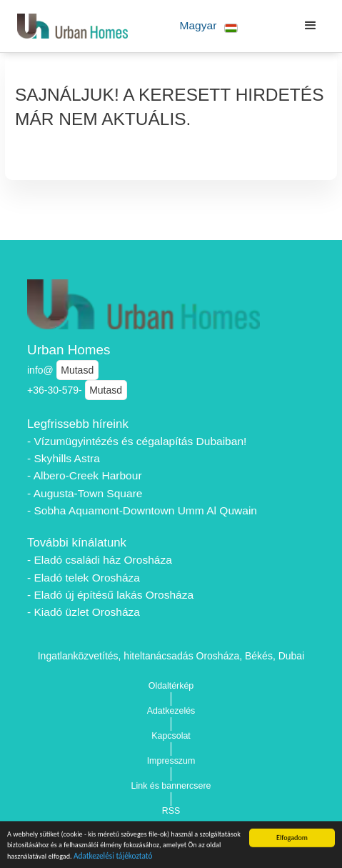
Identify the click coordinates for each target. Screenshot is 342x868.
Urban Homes (69, 350)
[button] (209, 26)
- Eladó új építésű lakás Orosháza (110, 595)
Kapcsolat (171, 736)
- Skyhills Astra (64, 458)
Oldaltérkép (171, 686)
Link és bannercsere (171, 786)
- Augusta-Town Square (85, 493)
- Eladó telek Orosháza (84, 578)
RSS (171, 811)
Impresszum (171, 761)
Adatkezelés (171, 711)
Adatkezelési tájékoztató (113, 858)
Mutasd (77, 370)
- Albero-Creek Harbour (85, 475)
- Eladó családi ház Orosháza (100, 560)
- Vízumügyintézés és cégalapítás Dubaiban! (137, 441)
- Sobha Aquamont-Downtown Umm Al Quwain (142, 510)
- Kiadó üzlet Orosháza (84, 612)
